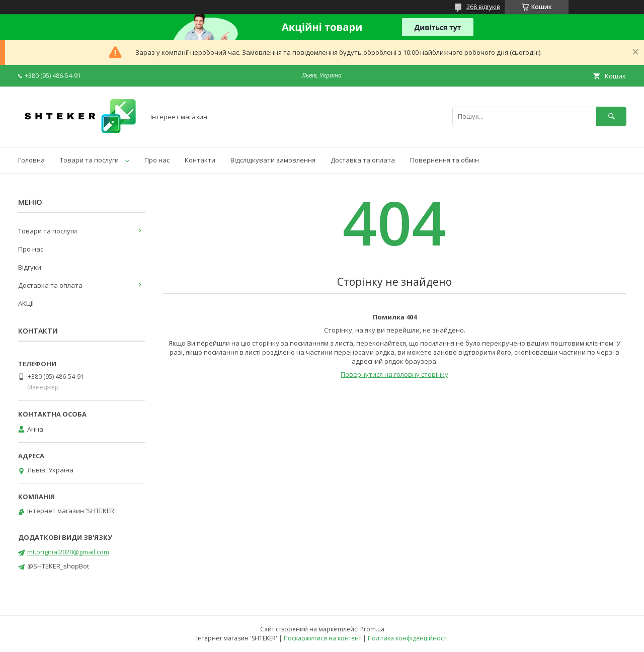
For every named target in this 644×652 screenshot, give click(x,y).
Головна (31, 160)
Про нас (157, 160)
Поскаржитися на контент (323, 638)
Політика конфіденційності (408, 638)
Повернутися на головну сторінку (394, 374)
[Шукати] (611, 116)
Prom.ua (372, 629)
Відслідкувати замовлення (273, 160)
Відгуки (30, 267)
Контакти (200, 160)
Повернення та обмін (445, 160)
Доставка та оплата (363, 160)
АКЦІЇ (26, 303)
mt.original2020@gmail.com (68, 552)
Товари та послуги (89, 160)
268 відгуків (483, 7)
